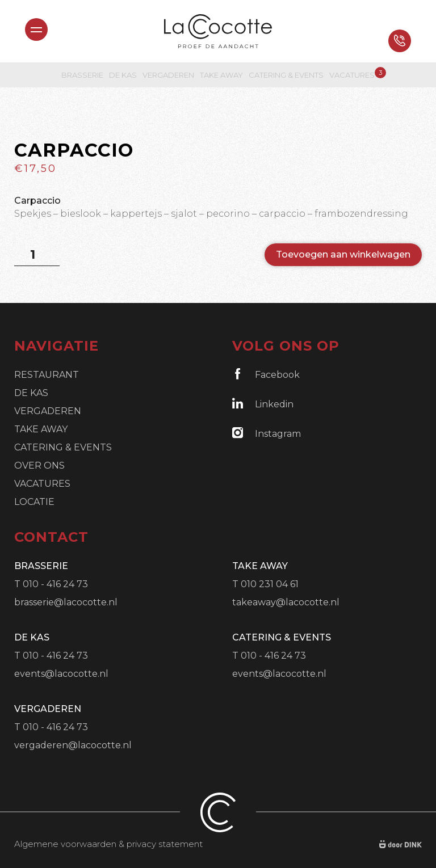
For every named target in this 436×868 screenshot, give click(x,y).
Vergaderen (168, 75)
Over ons (39, 465)
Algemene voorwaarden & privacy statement (108, 844)
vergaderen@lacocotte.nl (73, 745)
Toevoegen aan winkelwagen (343, 254)
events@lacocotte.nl (61, 674)
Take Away (221, 75)
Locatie (34, 502)
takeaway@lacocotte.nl (286, 602)
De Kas (123, 75)
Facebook (266, 374)
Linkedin (263, 404)
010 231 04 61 (270, 584)
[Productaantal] (37, 255)
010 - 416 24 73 (55, 584)
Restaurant (47, 375)
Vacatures (352, 75)
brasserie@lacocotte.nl (66, 602)
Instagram (267, 433)
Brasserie (82, 75)
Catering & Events (286, 75)
